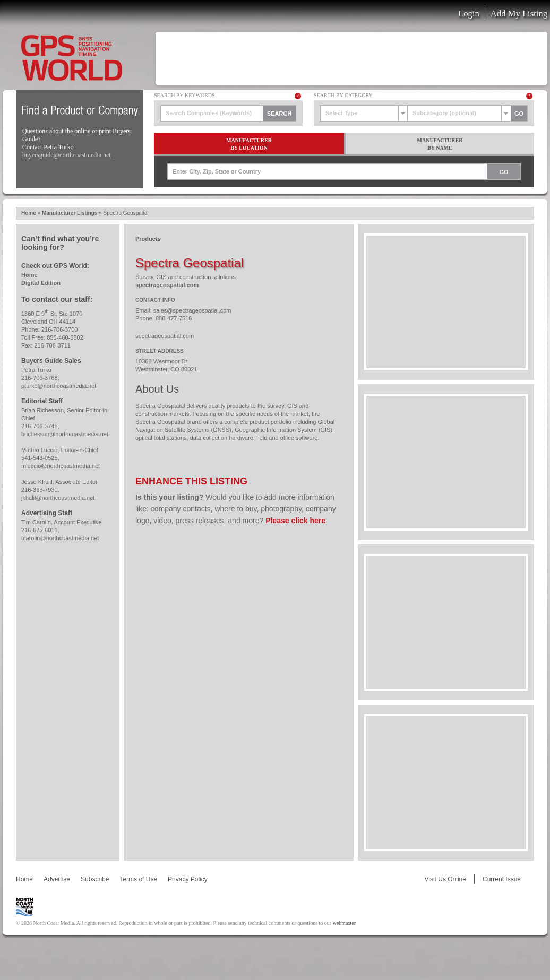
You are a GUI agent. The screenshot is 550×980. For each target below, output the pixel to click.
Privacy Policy (188, 879)
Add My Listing (519, 14)
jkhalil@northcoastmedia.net (58, 498)
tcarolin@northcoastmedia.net (60, 538)
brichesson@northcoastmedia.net (65, 434)
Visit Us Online (445, 879)
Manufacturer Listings (70, 213)
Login (469, 14)
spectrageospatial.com (167, 285)
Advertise (57, 879)
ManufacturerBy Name (440, 144)
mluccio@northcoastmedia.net (61, 466)
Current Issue (502, 879)
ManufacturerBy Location (249, 144)
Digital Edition (41, 283)
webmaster (344, 923)
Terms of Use (138, 879)
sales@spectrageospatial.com (192, 310)
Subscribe (95, 879)
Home (29, 213)
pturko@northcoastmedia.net (59, 386)
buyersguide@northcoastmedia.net (67, 155)
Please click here (295, 521)
